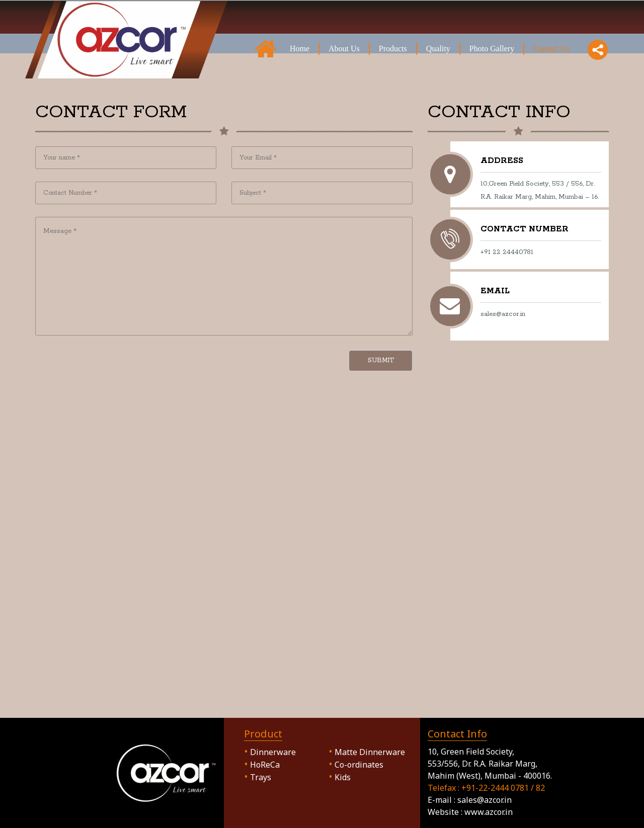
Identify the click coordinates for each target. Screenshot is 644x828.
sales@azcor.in (485, 800)
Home (300, 48)
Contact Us (551, 48)
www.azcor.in (489, 812)
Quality (438, 48)
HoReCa (265, 765)
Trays (261, 777)
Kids (343, 777)
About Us (344, 48)
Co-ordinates (359, 765)
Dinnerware (270, 752)
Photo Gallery (492, 48)
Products (393, 48)
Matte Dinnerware (370, 752)
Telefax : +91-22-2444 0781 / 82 (486, 788)
